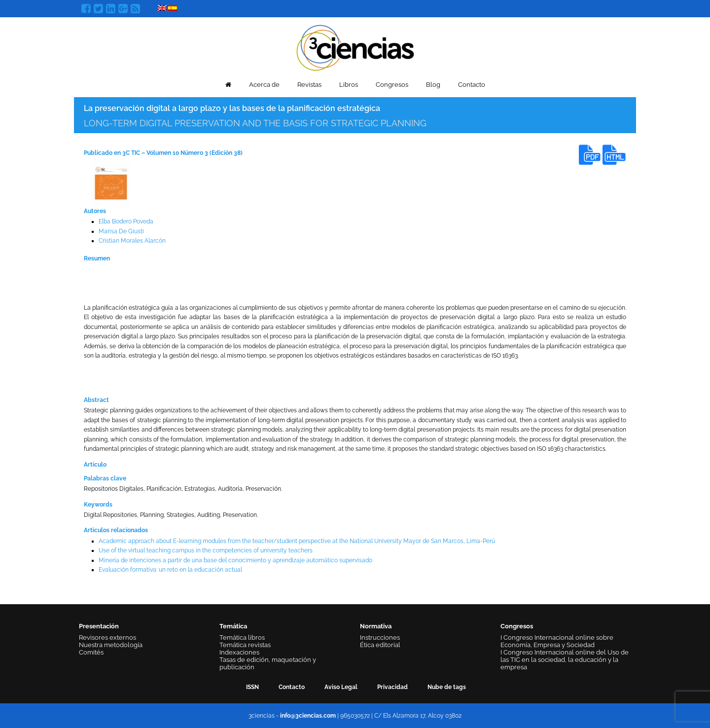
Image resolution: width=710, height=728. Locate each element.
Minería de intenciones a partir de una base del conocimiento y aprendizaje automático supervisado (235, 560)
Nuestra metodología (111, 645)
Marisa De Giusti (121, 231)
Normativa (376, 626)
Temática (233, 626)
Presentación (99, 626)
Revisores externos (107, 637)
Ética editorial (380, 645)
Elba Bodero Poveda (126, 221)
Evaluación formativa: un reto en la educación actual (170, 570)
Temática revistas (245, 645)
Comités (91, 652)
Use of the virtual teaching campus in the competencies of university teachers (206, 550)
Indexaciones (239, 652)
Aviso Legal (341, 687)
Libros (349, 85)
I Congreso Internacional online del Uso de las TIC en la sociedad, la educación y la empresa (565, 660)
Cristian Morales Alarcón (132, 241)
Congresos (392, 85)
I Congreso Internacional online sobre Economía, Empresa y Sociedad (557, 641)
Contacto (472, 85)
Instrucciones (380, 637)
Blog (433, 85)
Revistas (309, 85)
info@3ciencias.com (308, 716)
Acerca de (264, 85)
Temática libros (242, 637)
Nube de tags (447, 687)
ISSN (252, 687)
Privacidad (392, 687)
